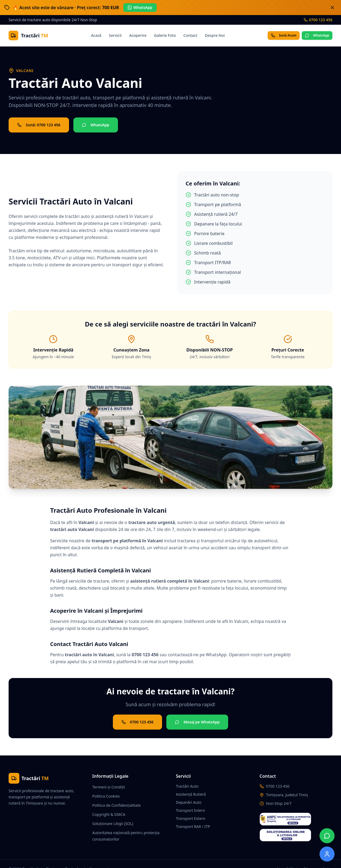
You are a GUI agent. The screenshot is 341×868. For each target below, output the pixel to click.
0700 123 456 (318, 20)
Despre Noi (215, 35)
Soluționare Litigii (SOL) (113, 824)
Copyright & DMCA (109, 814)
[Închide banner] (332, 8)
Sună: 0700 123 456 (39, 125)
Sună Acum (284, 35)
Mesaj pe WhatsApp (197, 722)
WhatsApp (140, 7)
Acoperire (138, 35)
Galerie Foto (165, 35)
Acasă (96, 35)
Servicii (115, 35)
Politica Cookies (106, 796)
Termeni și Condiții (109, 787)
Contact (190, 35)
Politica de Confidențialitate (116, 805)
